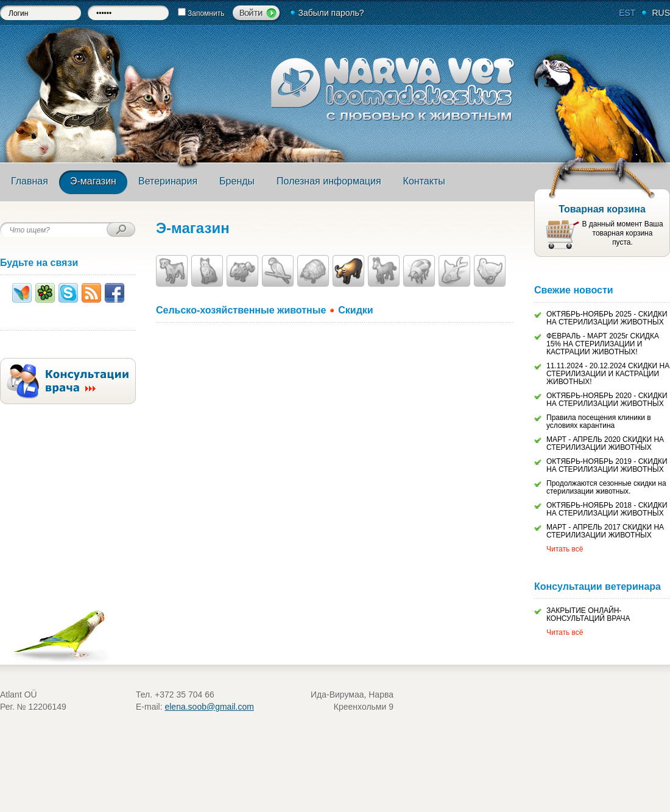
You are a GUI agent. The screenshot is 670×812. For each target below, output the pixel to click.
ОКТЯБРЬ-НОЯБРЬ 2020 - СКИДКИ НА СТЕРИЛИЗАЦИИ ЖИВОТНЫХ (607, 400)
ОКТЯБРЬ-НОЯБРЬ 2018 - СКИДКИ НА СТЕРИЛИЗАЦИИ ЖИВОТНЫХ (607, 509)
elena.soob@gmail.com (209, 707)
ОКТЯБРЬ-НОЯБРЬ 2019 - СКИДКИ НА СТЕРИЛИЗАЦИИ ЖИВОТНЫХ (607, 465)
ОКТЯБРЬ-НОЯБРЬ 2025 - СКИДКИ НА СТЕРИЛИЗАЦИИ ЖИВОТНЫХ (607, 318)
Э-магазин (93, 181)
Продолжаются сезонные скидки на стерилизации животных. (606, 487)
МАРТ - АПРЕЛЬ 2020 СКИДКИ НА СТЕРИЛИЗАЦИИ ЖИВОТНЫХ (605, 443)
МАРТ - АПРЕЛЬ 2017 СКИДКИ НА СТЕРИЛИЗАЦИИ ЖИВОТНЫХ (605, 531)
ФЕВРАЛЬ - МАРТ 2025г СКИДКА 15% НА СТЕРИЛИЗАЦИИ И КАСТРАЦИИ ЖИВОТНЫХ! (603, 344)
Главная (30, 181)
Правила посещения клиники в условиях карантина (599, 422)
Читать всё (565, 549)
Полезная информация (329, 181)
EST (627, 13)
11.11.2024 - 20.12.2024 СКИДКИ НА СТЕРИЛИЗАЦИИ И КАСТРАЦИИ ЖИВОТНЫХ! (608, 374)
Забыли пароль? (331, 13)
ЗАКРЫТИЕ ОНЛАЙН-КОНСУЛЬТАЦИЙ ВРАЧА (588, 614)
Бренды (237, 181)
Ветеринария (168, 181)
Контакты (424, 181)
